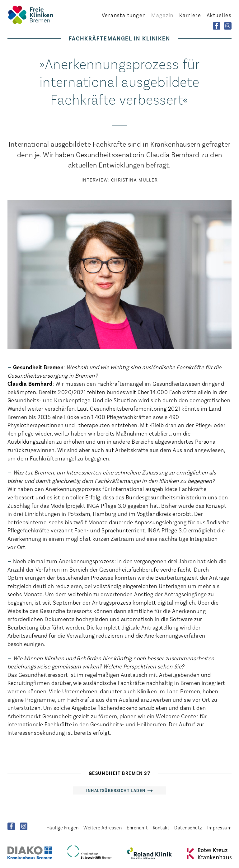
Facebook (11, 826)
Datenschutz (188, 827)
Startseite (42, 15)
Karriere (190, 15)
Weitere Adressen (103, 827)
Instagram (24, 826)
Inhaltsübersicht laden (116, 790)
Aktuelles (219, 15)
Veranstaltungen (124, 15)
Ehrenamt (137, 827)
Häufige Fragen (63, 827)
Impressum (219, 827)
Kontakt (161, 827)
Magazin (162, 15)
